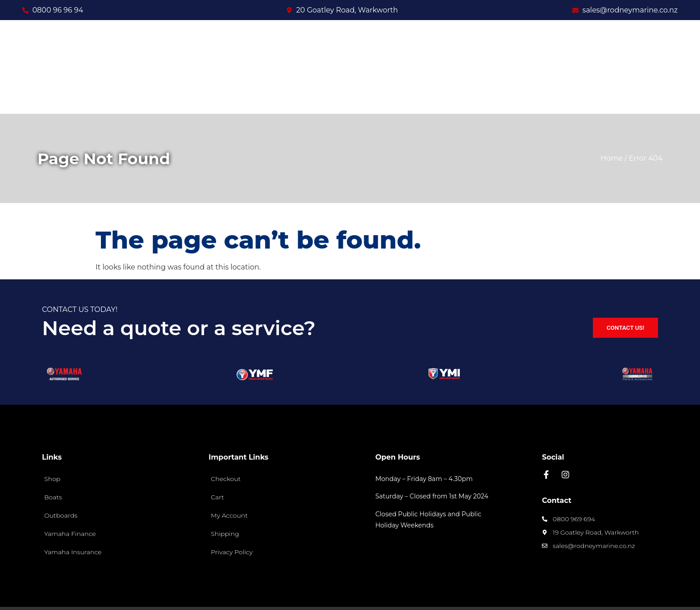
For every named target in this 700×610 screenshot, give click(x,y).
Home (612, 127)
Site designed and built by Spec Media (599, 593)
